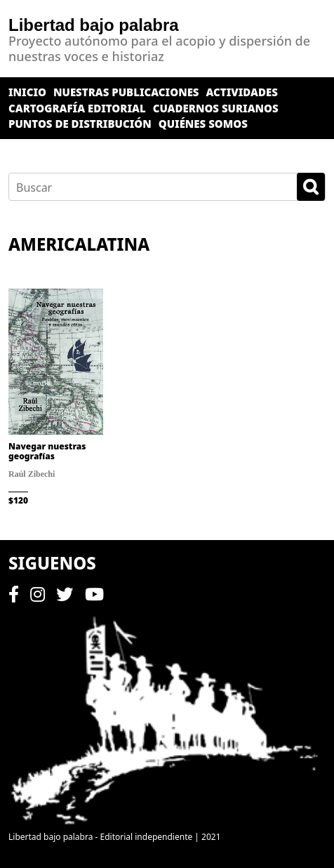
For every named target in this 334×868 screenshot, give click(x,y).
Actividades (242, 92)
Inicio (27, 92)
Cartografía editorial (77, 108)
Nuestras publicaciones (126, 92)
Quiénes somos (203, 124)
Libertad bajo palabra (94, 25)
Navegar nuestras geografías (47, 451)
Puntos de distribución (80, 124)
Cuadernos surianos (216, 108)
